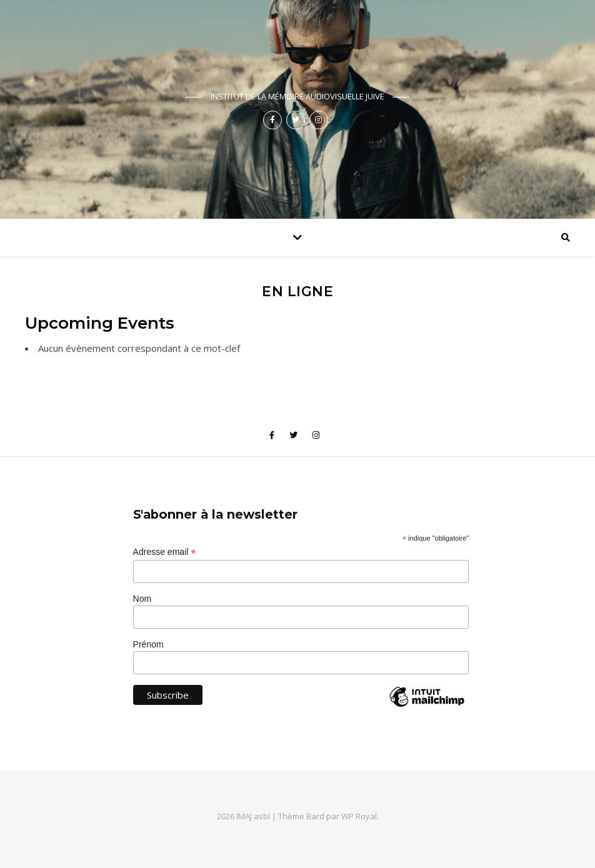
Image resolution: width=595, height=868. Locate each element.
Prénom (148, 644)
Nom (142, 599)
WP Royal (359, 816)
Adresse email (165, 552)
